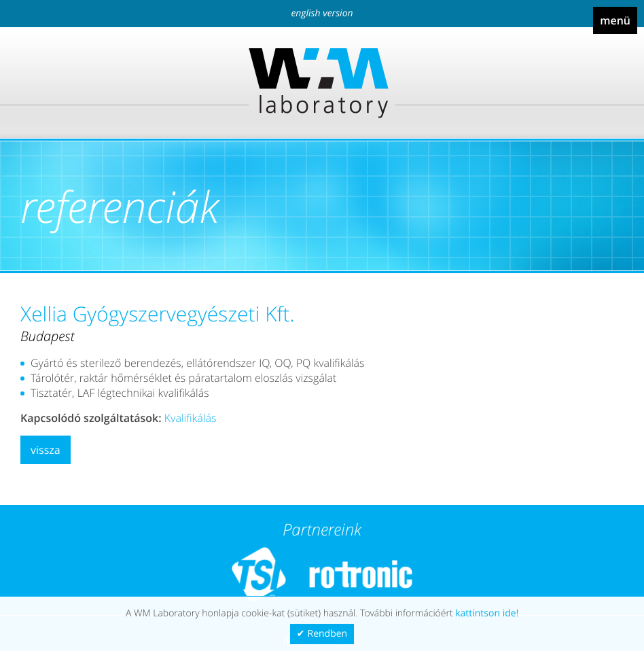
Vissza (46, 450)
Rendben (328, 634)
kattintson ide (485, 613)
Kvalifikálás (191, 418)
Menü (615, 20)
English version (322, 13)
